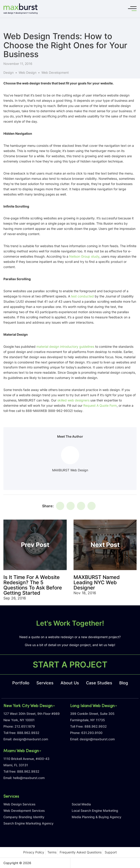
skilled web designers (73, 400)
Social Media (81, 804)
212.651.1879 (25, 726)
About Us (70, 683)
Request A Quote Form (100, 405)
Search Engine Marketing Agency (28, 823)
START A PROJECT (70, 665)
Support (111, 852)
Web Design (28, 72)
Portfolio (21, 683)
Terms (52, 852)
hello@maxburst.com (29, 778)
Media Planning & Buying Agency (97, 817)
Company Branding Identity (24, 817)
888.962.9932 (28, 733)
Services (45, 683)
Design (9, 72)
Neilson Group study (84, 256)
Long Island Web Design (94, 706)
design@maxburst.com (31, 739)
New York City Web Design (29, 706)
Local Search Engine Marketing (95, 811)
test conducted (82, 296)
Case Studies (99, 683)
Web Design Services (19, 804)
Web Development (55, 72)
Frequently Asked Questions (81, 852)
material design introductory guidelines (65, 346)
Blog (124, 683)
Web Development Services (24, 811)
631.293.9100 (92, 733)
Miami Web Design (22, 751)
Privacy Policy (34, 852)
